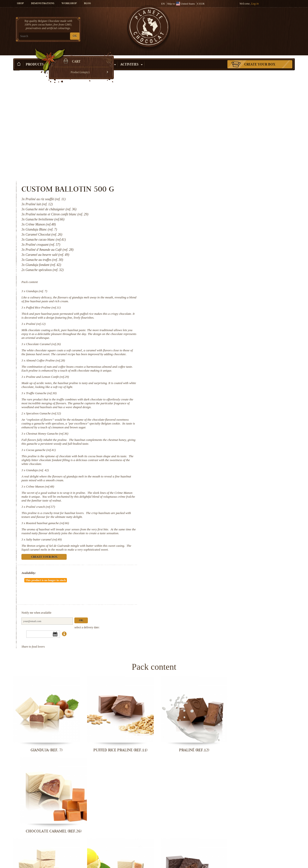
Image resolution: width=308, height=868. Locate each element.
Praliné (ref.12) (197, 213)
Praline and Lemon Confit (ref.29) (209, 266)
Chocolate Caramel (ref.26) (205, 233)
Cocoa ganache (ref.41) (202, 339)
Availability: (190, 462)
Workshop (69, 4)
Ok (243, 495)
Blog (87, 4)
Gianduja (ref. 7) (198, 180)
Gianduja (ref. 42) (199, 359)
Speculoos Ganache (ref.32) (205, 302)
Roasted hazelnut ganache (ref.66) (209, 412)
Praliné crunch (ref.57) (202, 395)
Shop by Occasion (97, 58)
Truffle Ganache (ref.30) (203, 282)
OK (70, 36)
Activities (132, 58)
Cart (260, 23)
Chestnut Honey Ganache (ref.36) (209, 322)
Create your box (260, 58)
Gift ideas (63, 58)
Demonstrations (43, 4)
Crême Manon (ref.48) (202, 375)
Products (37, 58)
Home (16, 66)
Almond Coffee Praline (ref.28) (207, 249)
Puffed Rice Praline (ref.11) (205, 196)
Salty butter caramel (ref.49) (205, 428)
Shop (20, 4)
